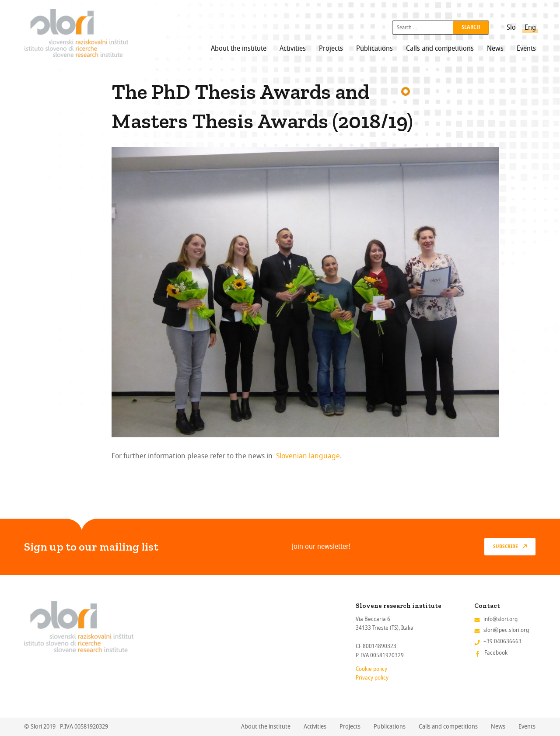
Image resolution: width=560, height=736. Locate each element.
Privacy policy (372, 678)
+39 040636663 (502, 641)
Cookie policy (371, 669)
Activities (293, 49)
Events (526, 49)
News (495, 49)
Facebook (496, 653)
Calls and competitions (440, 49)
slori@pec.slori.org (506, 630)
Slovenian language (308, 456)
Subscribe (506, 547)
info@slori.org (500, 619)
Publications (374, 49)
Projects (331, 49)
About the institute (239, 49)
